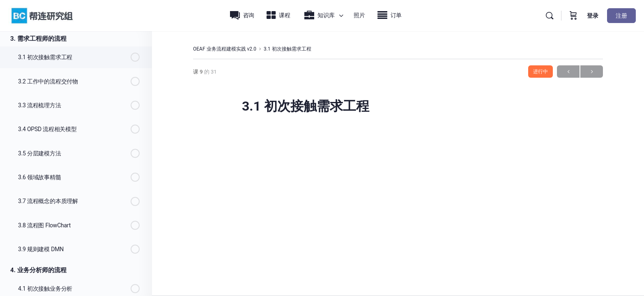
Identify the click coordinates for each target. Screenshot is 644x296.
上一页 (568, 72)
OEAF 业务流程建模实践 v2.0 (225, 49)
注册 (621, 16)
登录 (593, 16)
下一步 (592, 72)
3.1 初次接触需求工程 (287, 49)
